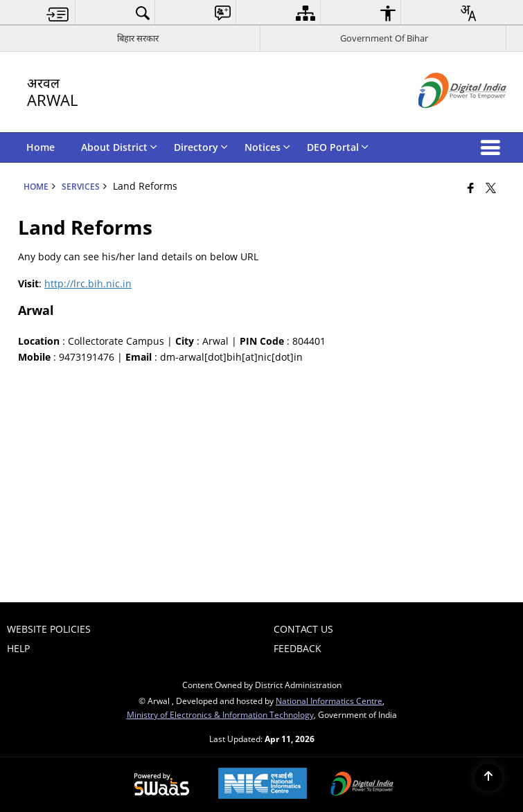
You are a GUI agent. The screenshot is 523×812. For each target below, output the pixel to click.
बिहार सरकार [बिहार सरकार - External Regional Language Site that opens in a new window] (138, 38)
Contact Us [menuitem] (303, 629)
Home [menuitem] (41, 147)
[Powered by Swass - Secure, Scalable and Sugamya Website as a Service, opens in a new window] (162, 785)
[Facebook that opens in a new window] (471, 188)
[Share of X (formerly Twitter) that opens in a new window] (491, 188)
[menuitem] (58, 13)
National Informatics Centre (329, 701)
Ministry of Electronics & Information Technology (220, 714)
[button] (493, 147)
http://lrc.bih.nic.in (88, 283)
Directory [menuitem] (201, 147)
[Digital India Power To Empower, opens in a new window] (362, 785)
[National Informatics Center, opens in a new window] (263, 785)
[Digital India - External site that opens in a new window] (445, 119)
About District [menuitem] (119, 147)
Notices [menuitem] (267, 147)
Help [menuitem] (18, 648)
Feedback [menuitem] (298, 648)
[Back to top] (488, 777)
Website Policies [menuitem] (49, 629)
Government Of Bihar (384, 38)
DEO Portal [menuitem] (338, 147)
